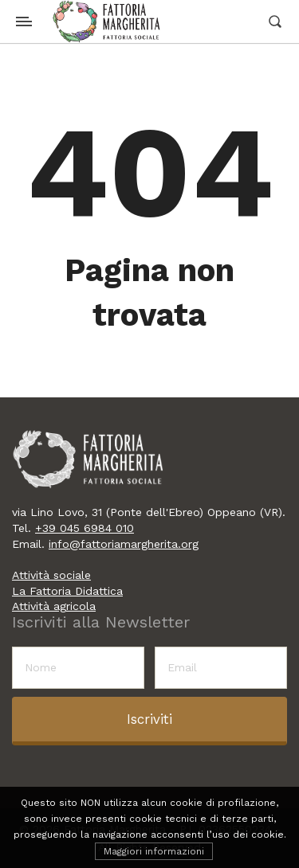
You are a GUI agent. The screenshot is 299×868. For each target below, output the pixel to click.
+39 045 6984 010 (85, 528)
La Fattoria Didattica (67, 591)
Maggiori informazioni (154, 851)
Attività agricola (54, 606)
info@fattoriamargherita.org (124, 544)
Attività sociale (51, 575)
